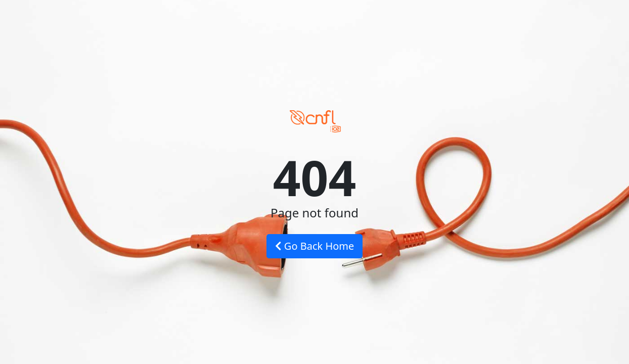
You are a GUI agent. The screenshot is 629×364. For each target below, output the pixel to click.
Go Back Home (315, 246)
